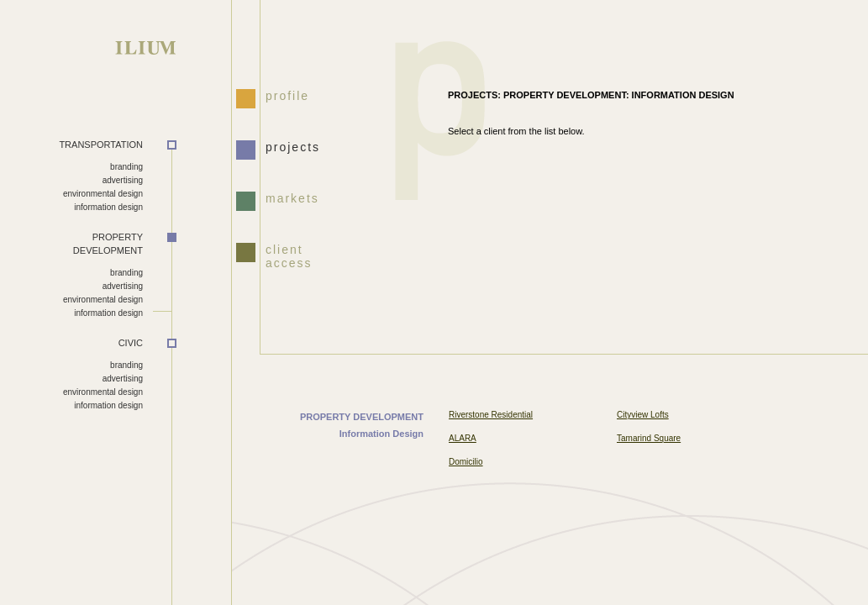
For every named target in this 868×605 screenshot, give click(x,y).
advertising (123, 180)
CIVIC (131, 343)
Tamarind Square (649, 438)
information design (108, 207)
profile (287, 96)
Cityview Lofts (643, 415)
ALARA (463, 438)
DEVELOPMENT (71, 244)
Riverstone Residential (491, 415)
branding (126, 167)
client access (289, 255)
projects (293, 147)
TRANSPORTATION (101, 145)
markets (292, 198)
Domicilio (466, 462)
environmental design (103, 194)
